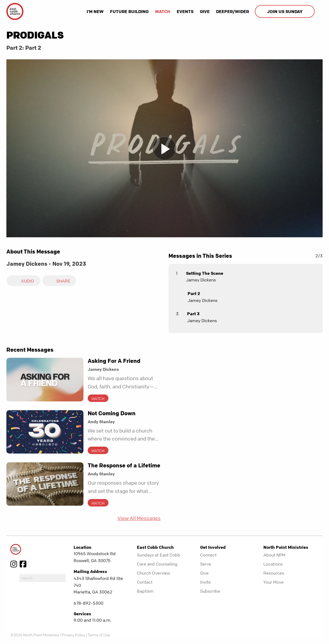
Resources (274, 573)
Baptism (145, 591)
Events (185, 11)
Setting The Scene (205, 273)
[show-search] (319, 11)
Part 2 (194, 293)
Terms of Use (99, 635)
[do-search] (43, 578)
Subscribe (210, 591)
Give (205, 11)
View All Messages (139, 518)
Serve (206, 564)
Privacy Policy (73, 635)
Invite (205, 582)
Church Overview (153, 573)
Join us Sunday (285, 11)
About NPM (274, 555)
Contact (145, 582)
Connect (208, 555)
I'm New (95, 11)
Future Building (129, 11)
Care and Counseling (157, 564)
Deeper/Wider (233, 11)
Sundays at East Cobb (159, 555)
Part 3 (193, 314)
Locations (273, 564)
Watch (163, 11)
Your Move (273, 582)
